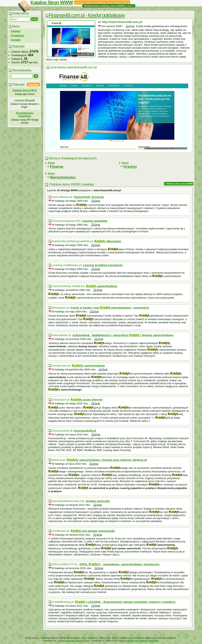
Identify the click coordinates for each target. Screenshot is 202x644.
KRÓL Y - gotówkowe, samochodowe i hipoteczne (119, 564)
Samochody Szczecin (89, 197)
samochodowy (102, 286)
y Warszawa (108, 241)
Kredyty (130, 167)
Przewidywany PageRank (25, 114)
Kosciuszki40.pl (85, 431)
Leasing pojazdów (95, 221)
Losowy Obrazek (25, 100)
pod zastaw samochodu (93, 531)
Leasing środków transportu (103, 265)
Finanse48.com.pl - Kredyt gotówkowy (87, 15)
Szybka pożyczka (98, 501)
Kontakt (16, 40)
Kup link (33, 85)
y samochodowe (88, 366)
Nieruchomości (63, 177)
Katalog (16, 31)
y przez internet (87, 400)
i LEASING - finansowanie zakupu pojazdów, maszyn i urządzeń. (126, 602)
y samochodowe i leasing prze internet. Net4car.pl (107, 460)
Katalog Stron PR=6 (25, 90)
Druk (132, 26)
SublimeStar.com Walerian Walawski (138, 641)
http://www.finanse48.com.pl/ (122, 22)
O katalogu (17, 35)
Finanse (57, 167)
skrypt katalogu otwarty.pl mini (74, 641)
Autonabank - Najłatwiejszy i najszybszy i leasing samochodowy (123, 335)
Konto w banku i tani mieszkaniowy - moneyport (110, 308)
